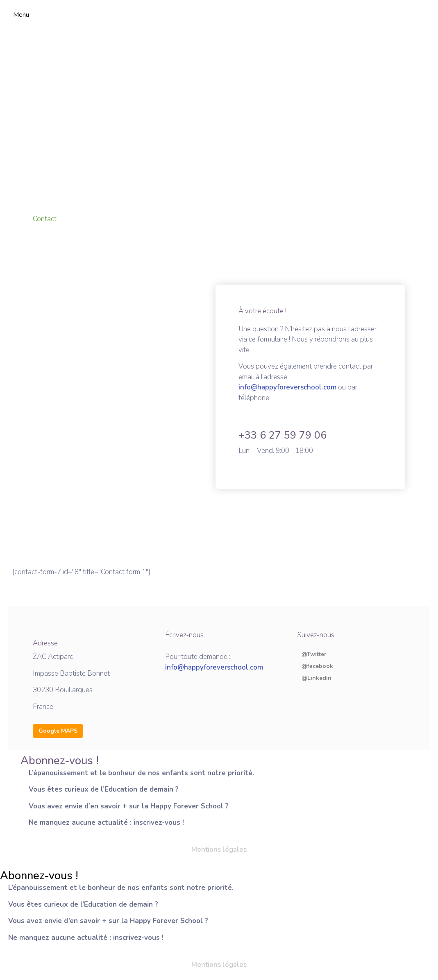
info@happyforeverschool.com (287, 387)
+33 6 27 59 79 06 (283, 435)
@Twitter (314, 654)
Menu (21, 15)
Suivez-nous (316, 635)
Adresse (45, 643)
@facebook (317, 666)
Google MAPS (58, 731)
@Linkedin (317, 678)
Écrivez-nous (184, 635)
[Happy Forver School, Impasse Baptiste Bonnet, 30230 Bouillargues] (219, 116)
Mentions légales (219, 850)
